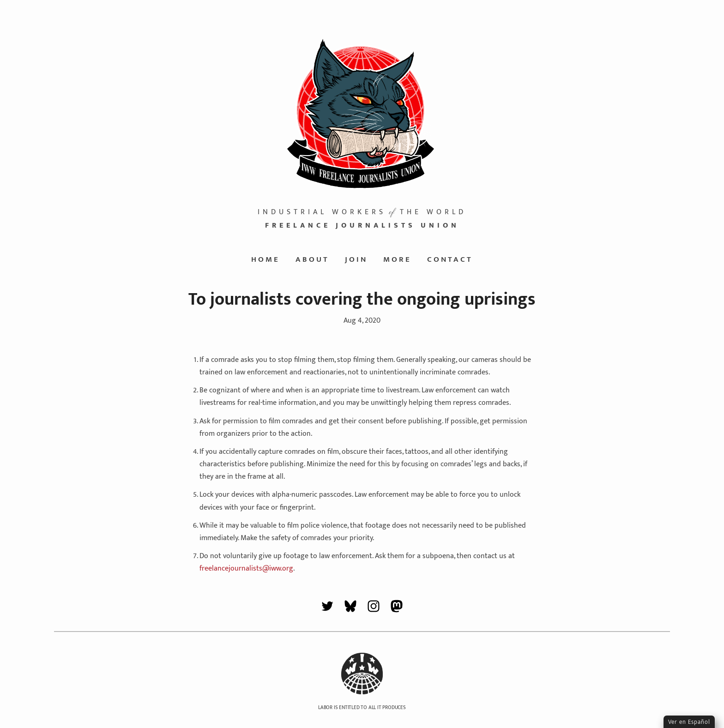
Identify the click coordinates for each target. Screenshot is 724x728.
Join (356, 259)
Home (265, 259)
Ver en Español (689, 722)
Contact (450, 259)
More (397, 259)
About (312, 259)
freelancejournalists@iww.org (246, 569)
